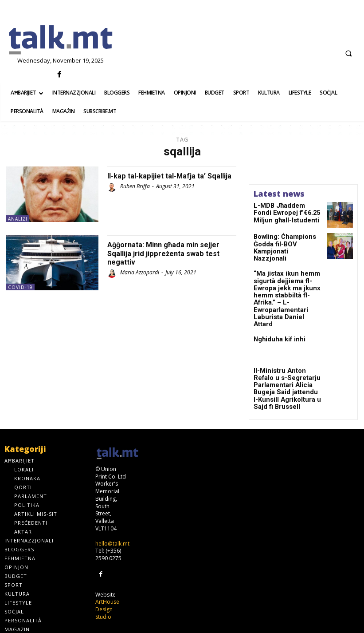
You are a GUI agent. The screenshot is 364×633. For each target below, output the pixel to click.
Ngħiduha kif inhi (275, 316)
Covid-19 (20, 287)
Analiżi (18, 219)
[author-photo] (113, 196)
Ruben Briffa (135, 195)
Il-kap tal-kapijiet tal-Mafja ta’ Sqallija (162, 180)
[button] (348, 53)
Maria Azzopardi (140, 272)
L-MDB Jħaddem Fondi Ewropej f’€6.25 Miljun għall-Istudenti (282, 212)
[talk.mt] (61, 40)
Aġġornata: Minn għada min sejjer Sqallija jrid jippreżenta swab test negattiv (169, 253)
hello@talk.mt (112, 508)
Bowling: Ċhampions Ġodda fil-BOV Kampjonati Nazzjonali (288, 244)
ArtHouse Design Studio (107, 573)
